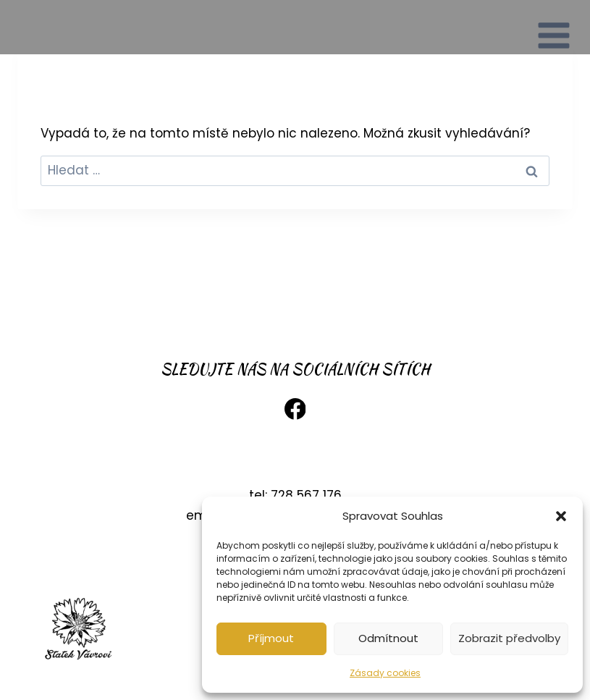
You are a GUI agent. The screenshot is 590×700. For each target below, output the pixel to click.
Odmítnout (388, 638)
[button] (561, 516)
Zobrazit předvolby (509, 638)
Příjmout (271, 638)
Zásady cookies (385, 673)
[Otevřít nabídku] (554, 27)
